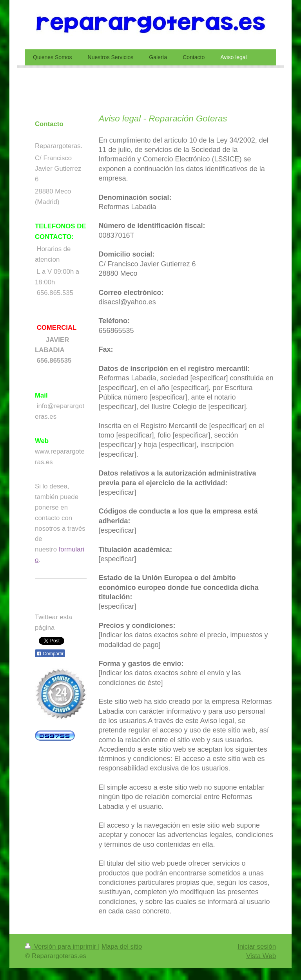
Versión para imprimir (62, 947)
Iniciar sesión (257, 947)
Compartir (50, 654)
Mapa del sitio (122, 947)
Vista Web (261, 956)
